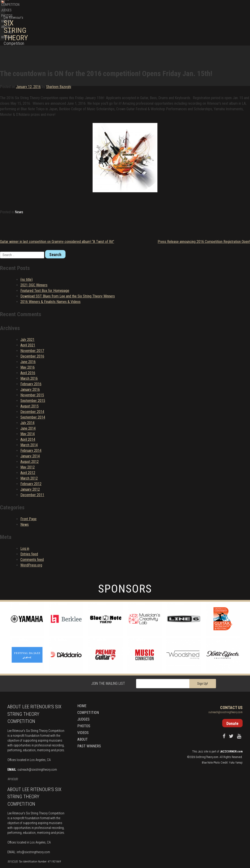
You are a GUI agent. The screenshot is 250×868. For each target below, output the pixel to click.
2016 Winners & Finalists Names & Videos (50, 275)
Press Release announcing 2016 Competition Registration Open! (204, 215)
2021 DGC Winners (34, 258)
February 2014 (31, 423)
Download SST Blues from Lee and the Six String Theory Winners (68, 269)
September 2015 (33, 374)
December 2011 (32, 468)
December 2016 (32, 329)
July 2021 (27, 313)
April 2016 (28, 346)
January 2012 (30, 462)
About (216, 29)
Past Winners (233, 29)
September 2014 (33, 390)
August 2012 (30, 435)
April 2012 (28, 446)
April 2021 (28, 318)
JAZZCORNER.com (231, 724)
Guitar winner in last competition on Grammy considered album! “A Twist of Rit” (57, 215)
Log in (25, 521)
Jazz (201, 724)
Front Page (28, 492)
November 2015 (32, 368)
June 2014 (28, 401)
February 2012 (31, 457)
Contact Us (231, 681)
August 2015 (30, 379)
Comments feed (32, 532)
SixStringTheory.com (207, 730)
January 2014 (30, 429)
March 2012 (29, 451)
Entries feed (29, 527)
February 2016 (31, 357)
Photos (191, 29)
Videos (204, 29)
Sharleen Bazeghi (59, 56)
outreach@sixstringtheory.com (37, 743)
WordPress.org (31, 538)
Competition (161, 29)
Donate (224, 7)
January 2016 (30, 362)
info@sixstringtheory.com (33, 825)
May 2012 (28, 440)
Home (146, 29)
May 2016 (28, 340)
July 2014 (27, 396)
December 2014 (32, 385)
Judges (178, 29)
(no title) (27, 252)
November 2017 (32, 324)
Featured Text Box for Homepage (45, 264)
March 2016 (29, 351)
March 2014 (29, 418)
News (19, 185)
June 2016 (28, 335)
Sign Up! (203, 657)
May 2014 (28, 407)
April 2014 (28, 412)
